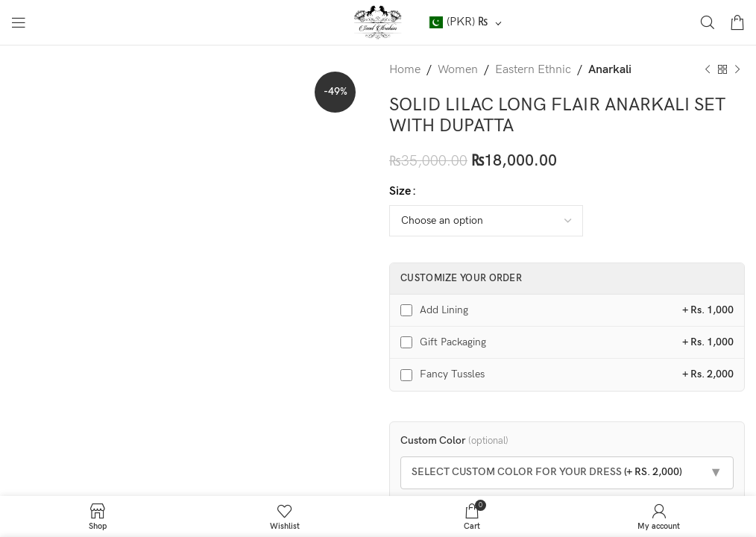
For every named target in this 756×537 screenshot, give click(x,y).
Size (400, 191)
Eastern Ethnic (533, 70)
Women (458, 70)
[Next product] (737, 70)
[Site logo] (378, 22)
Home (405, 70)
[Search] (708, 22)
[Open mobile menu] (19, 22)
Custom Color (454, 440)
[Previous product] (708, 70)
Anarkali (610, 70)
